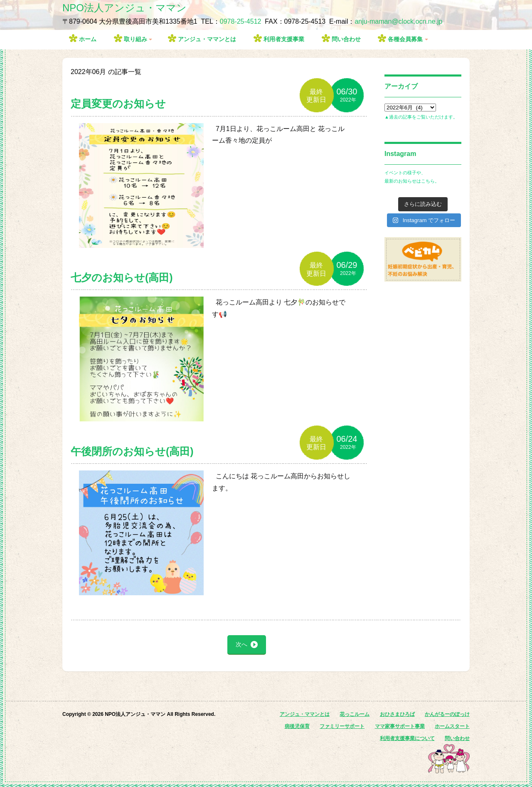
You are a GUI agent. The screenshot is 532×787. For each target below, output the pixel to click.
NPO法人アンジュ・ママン (124, 8)
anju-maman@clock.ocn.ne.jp (398, 21)
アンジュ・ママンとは (207, 39)
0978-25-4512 (241, 21)
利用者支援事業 (284, 39)
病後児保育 (297, 726)
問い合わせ (346, 39)
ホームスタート (452, 726)
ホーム (88, 39)
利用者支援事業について (407, 738)
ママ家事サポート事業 (400, 726)
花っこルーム (355, 714)
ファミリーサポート (342, 726)
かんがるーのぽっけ (447, 714)
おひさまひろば (397, 714)
